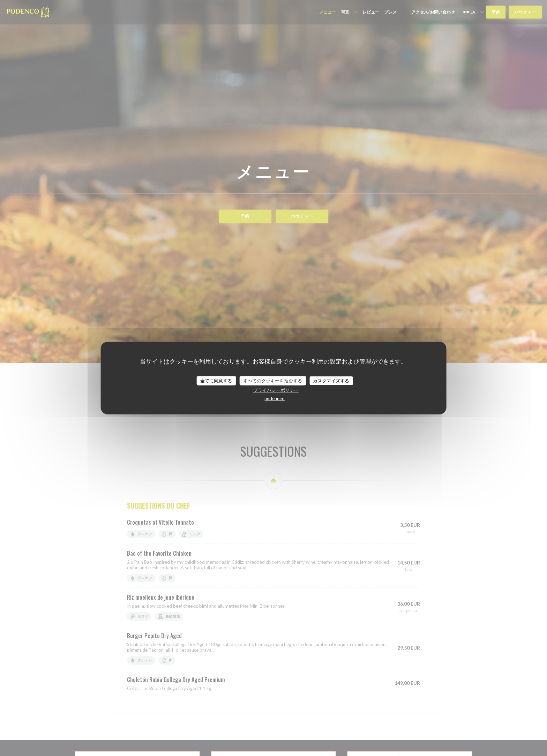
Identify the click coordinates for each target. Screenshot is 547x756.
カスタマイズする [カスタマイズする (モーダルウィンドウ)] (331, 380)
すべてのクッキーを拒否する (273, 380)
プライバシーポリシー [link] (276, 390)
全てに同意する (216, 380)
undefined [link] (275, 398)
